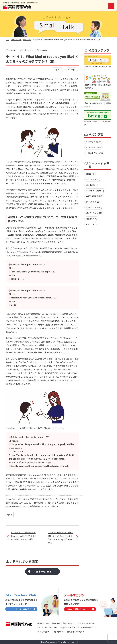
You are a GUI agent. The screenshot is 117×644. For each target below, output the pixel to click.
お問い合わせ (58, 632)
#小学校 (72, 70)
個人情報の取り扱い (75, 632)
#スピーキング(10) (94, 213)
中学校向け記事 (94, 147)
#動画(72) (90, 174)
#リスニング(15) (93, 202)
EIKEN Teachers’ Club (47, 627)
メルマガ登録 (43, 632)
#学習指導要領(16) (94, 196)
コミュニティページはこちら (20, 609)
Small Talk (27, 40)
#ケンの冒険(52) (93, 179)
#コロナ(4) (90, 224)
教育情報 (56, 623)
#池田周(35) (91, 185)
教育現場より (69, 623)
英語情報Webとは (88, 627)
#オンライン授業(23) (95, 191)
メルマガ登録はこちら (76, 609)
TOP (8, 40)
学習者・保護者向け (69, 627)
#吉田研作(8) (91, 219)
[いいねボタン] (9, 515)
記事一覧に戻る (44, 571)
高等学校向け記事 (95, 153)
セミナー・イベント (86, 623)
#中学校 (58, 70)
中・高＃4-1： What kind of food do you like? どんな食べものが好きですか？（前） (24, 536)
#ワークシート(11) (94, 207)
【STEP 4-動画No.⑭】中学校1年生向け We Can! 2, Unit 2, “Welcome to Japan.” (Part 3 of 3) (61, 538)
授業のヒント (16, 40)
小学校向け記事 (94, 142)
